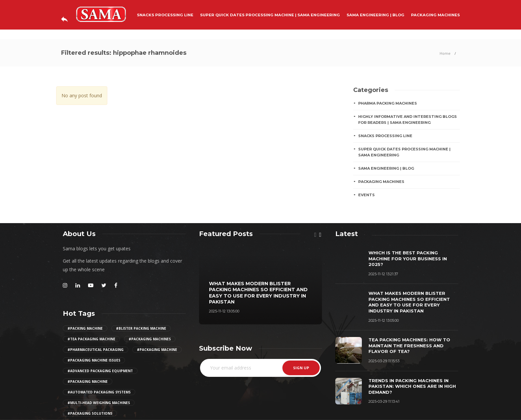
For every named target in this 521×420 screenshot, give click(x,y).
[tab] (347, 234)
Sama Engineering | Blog (375, 15)
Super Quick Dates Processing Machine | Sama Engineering (270, 15)
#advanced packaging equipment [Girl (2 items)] (100, 371)
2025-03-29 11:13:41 (384, 401)
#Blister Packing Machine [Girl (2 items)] (141, 328)
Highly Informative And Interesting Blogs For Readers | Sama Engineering (408, 120)
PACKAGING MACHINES (435, 15)
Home (445, 53)
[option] (260, 284)
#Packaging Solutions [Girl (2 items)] (90, 413)
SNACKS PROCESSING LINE (165, 15)
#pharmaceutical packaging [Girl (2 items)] (96, 350)
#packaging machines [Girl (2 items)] (150, 339)
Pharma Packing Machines (388, 103)
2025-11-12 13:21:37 (383, 274)
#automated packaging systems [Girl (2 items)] (99, 392)
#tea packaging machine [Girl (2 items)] (91, 339)
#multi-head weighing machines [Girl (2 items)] (99, 403)
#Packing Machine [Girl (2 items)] (85, 328)
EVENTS (366, 195)
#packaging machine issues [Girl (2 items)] (94, 360)
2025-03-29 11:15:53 (384, 361)
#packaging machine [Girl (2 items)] (157, 350)
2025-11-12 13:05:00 (224, 311)
